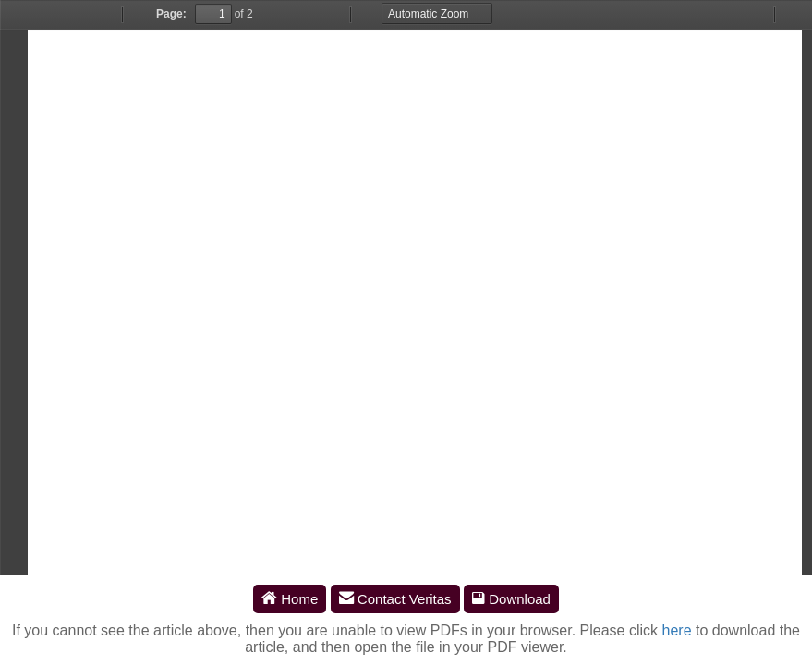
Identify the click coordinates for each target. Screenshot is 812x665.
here (677, 630)
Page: (171, 14)
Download (511, 599)
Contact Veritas (395, 599)
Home (290, 599)
